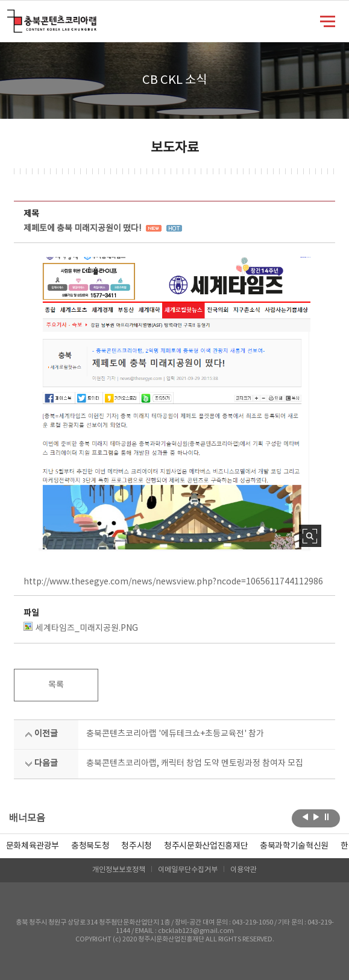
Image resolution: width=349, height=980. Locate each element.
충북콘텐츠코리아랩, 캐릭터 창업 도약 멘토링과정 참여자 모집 (195, 763)
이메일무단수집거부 (188, 870)
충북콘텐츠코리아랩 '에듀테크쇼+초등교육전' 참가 (175, 734)
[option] (90, 846)
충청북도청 (90, 846)
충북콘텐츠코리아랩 (10, 17)
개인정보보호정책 (119, 870)
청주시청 (137, 846)
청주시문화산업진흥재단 (206, 846)
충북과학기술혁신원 (294, 846)
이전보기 (305, 817)
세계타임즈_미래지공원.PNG (81, 628)
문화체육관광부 (33, 846)
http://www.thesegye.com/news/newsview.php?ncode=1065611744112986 (173, 582)
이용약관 (244, 870)
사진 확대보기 (310, 536)
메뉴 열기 (328, 21)
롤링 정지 (327, 817)
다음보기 (316, 817)
